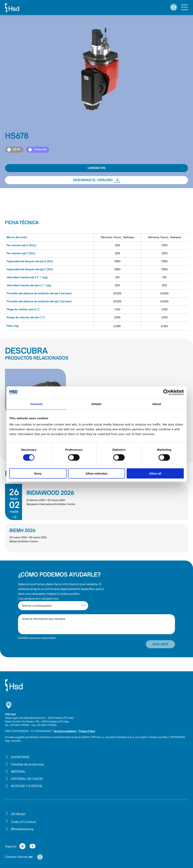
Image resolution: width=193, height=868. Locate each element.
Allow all (155, 473)
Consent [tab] (36, 404)
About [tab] (157, 404)
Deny (38, 473)
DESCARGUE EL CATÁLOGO (97, 180)
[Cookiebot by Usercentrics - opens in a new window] (166, 392)
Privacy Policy (87, 731)
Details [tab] (97, 404)
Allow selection (96, 473)
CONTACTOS (96, 168)
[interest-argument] (53, 606)
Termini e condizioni (65, 731)
